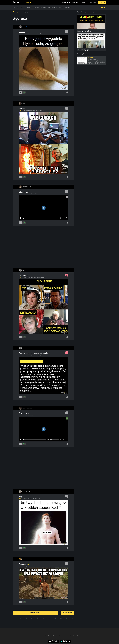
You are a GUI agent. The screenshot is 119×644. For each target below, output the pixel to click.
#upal (29, 355)
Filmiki (20, 415)
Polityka (44, 7)
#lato (25, 277)
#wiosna (26, 498)
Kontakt (47, 636)
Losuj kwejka (67, 613)
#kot (29, 34)
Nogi (21, 496)
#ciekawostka (38, 34)
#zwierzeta (33, 34)
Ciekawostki (36, 7)
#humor (26, 34)
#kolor (40, 498)
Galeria (28, 7)
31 (20, 618)
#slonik (34, 194)
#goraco (44, 34)
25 (55, 618)
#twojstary (26, 566)
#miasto (26, 355)
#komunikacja (30, 277)
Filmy (76, 2)
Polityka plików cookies (73, 636)
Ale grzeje (24, 564)
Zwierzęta (16, 7)
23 (67, 618)
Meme (20, 355)
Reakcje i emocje (52, 7)
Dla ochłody (24, 192)
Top (83, 2)
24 (61, 618)
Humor (22, 7)
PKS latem (23, 275)
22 (73, 618)
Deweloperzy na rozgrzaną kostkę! (34, 353)
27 (44, 618)
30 (26, 618)
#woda (31, 194)
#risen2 (35, 566)
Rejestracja (102, 2)
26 (49, 618)
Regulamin (62, 636)
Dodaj (29, 2)
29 (32, 618)
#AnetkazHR (41, 111)
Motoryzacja (68, 7)
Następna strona (36, 613)
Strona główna (17, 12)
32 (15, 618)
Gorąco (22, 32)
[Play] (21, 218)
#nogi (33, 498)
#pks (35, 277)
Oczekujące (66, 2)
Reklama (54, 636)
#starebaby (43, 277)
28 (38, 618)
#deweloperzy (38, 355)
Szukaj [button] (103, 7)
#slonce (30, 498)
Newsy (61, 7)
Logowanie (93, 2)
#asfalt (33, 415)
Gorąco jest (24, 413)
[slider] (34, 218)
